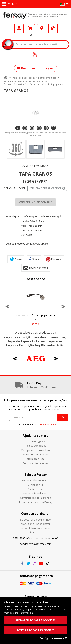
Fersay (15, 15)
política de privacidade (45, 424)
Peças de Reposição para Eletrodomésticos (34, 78)
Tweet (16, 259)
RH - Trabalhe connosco (36, 480)
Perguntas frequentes (35, 463)
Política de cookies (36, 446)
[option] (35, 307)
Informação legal (36, 459)
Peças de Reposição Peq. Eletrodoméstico (25, 84)
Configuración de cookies (36, 450)
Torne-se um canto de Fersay (35, 502)
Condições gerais (35, 441)
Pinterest (54, 259)
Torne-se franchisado (36, 493)
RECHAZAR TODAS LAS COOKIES (35, 620)
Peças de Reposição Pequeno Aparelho (24, 81)
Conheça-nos (35, 485)
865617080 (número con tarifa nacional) (35, 538)
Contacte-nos (35, 489)
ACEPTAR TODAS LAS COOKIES (35, 630)
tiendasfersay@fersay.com (36, 544)
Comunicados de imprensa (35, 498)
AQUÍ (7, 613)
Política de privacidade (35, 454)
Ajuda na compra (36, 436)
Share (34, 259)
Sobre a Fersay (36, 475)
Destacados (36, 279)
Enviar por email (36, 268)
